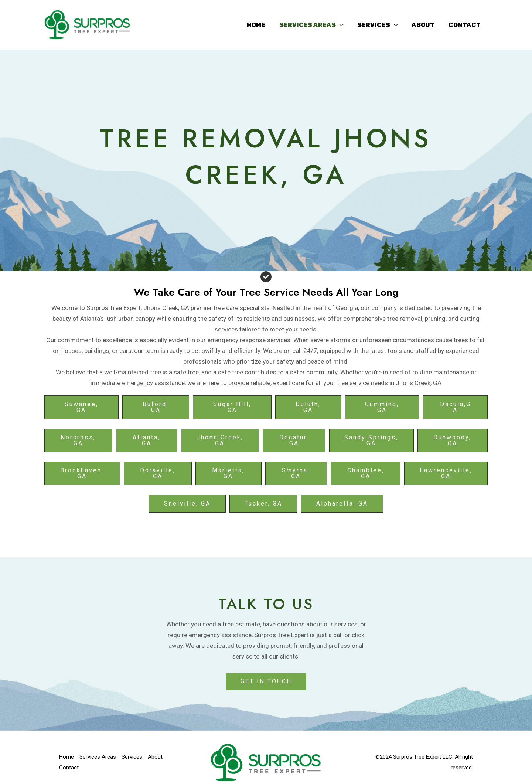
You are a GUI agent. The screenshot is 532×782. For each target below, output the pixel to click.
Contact (465, 25)
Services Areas (316, 25)
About (425, 25)
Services (381, 25)
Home (263, 25)
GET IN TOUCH (266, 681)
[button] (81, 407)
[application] (345, 25)
